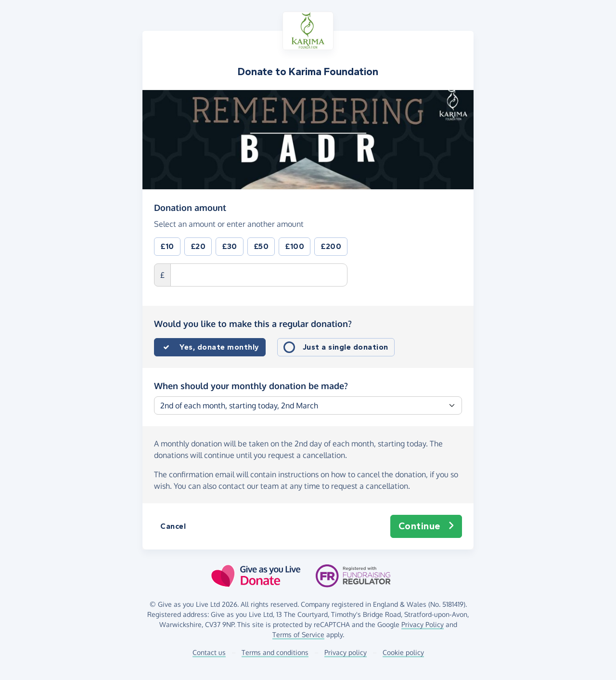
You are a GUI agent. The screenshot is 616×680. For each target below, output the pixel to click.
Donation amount (190, 207)
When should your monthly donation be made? (251, 386)
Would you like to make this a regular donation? (253, 324)
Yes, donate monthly (219, 347)
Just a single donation (346, 347)
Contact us (209, 652)
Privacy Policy (423, 624)
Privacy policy (346, 652)
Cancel (173, 526)
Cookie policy (403, 652)
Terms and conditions (275, 652)
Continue (426, 526)
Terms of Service (298, 634)
